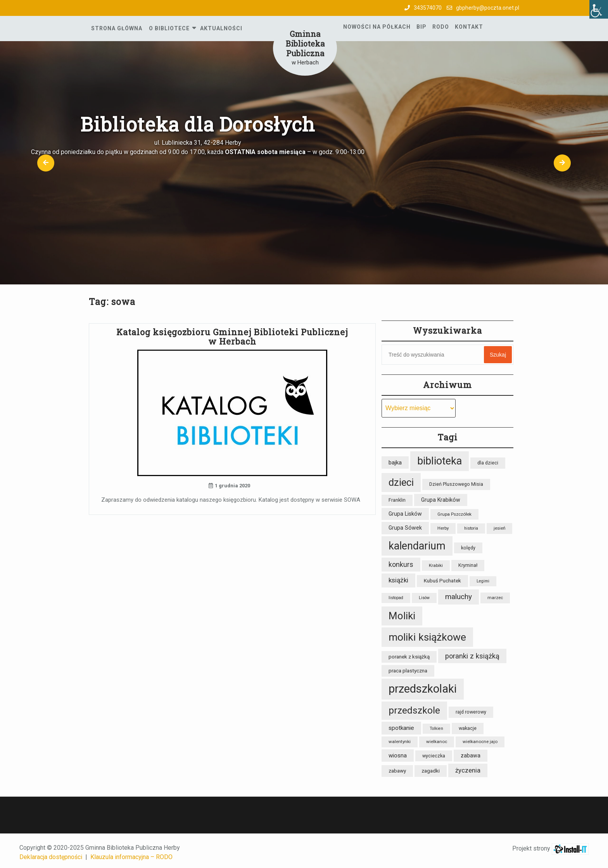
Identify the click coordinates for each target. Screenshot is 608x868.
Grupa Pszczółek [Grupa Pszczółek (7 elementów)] (454, 514)
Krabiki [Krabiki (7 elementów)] (436, 565)
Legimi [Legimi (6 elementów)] (483, 581)
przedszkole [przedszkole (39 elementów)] (414, 710)
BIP (421, 27)
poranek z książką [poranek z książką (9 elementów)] (409, 657)
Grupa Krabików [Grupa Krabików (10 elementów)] (441, 500)
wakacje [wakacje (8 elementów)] (468, 728)
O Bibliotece (169, 28)
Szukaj (498, 355)
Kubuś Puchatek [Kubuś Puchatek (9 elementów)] (442, 581)
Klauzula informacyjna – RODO (131, 857)
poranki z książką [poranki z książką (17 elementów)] (472, 656)
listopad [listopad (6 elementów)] (396, 598)
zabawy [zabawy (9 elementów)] (397, 771)
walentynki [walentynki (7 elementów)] (400, 742)
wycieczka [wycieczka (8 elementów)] (434, 756)
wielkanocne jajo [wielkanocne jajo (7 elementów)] (480, 742)
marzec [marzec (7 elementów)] (495, 598)
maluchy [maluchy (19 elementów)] (459, 597)
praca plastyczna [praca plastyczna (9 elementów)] (408, 671)
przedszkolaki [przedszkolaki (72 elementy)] (423, 689)
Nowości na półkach (377, 27)
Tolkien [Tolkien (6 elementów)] (436, 729)
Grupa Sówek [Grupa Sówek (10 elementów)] (405, 528)
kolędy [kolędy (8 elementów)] (468, 548)
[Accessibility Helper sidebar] (599, 9)
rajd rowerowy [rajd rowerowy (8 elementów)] (471, 712)
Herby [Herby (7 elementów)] (443, 528)
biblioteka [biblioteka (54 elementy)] (440, 461)
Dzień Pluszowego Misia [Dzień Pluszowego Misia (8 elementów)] (456, 484)
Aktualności (221, 28)
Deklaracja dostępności (51, 857)
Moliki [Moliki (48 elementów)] (402, 616)
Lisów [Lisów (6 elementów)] (424, 598)
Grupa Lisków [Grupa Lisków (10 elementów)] (405, 514)
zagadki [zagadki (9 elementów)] (431, 771)
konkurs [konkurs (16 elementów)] (401, 565)
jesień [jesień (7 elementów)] (499, 528)
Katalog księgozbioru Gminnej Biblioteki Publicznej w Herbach (232, 337)
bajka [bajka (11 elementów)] (395, 463)
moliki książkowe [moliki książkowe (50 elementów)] (427, 637)
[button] (46, 163)
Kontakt (469, 27)
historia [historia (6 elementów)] (471, 528)
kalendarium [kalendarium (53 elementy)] (417, 546)
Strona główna (117, 28)
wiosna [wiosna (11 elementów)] (398, 755)
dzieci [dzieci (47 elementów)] (401, 482)
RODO (441, 27)
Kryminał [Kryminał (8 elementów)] (468, 565)
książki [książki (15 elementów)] (398, 580)
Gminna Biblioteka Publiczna (305, 43)
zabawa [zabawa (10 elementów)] (471, 755)
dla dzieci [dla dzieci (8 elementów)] (488, 463)
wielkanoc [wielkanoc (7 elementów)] (437, 742)
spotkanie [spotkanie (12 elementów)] (401, 728)
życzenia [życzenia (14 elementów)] (468, 770)
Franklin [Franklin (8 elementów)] (397, 500)
